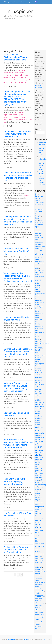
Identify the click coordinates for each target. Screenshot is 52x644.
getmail (37, 298)
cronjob (38, 237)
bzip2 (37, 222)
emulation (41, 277)
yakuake (38, 624)
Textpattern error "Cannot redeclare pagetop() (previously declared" (15, 481)
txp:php (37, 524)
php (40, 447)
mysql (38, 413)
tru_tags (38, 522)
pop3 (41, 460)
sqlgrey (37, 480)
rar (36, 473)
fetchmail (38, 281)
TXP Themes (12, 639)
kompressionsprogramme (42, 343)
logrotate (41, 364)
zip (36, 628)
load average (39, 359)
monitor (41, 402)
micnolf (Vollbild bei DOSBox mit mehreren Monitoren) (42, 178)
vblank (37, 580)
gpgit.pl (37, 307)
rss (42, 473)
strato (37, 487)
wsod (37, 607)
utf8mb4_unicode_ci (41, 571)
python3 (38, 471)
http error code (39, 322)
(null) (37, 194)
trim (40, 520)
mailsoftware (39, 375)
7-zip (41, 196)
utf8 (41, 567)
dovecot (38, 270)
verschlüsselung (40, 582)
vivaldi (37, 593)
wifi (40, 601)
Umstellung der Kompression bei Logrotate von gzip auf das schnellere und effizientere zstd (18, 176)
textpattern (40, 507)
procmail (38, 466)
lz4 (36, 366)
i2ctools (38, 326)
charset (37, 229)
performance (39, 444)
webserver (40, 596)
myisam (38, 411)
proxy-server (39, 468)
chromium (38, 231)
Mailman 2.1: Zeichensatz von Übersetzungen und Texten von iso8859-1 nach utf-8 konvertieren (18, 353)
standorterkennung (41, 485)
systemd (38, 489)
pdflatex (38, 442)
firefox (37, 283)
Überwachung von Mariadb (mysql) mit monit (16, 319)
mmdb (37, 398)
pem (42, 442)
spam (40, 478)
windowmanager (40, 603)
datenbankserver (40, 246)
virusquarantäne (40, 591)
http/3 (37, 320)
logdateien (38, 362)
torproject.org (39, 518)
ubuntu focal (40, 546)
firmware (38, 285)
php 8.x (38, 455)
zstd (39, 628)
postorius (38, 464)
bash (40, 212)
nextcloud (39, 427)
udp (36, 560)
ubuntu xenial (39, 558)
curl (37, 240)
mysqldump (39, 416)
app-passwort (39, 207)
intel (37, 331)
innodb (41, 328)
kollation (38, 339)
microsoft (38, 389)
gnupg (37, 302)
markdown (39, 380)
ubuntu (39, 527)
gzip (42, 307)
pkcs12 (42, 458)
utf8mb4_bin (39, 569)
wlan (40, 605)
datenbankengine (40, 244)
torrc (37, 520)
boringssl (38, 218)
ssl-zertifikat (39, 482)
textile (37, 504)
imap (37, 328)
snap (37, 478)
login (37, 364)
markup (37, 382)
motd (37, 404)
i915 (42, 326)
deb (41, 251)
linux (37, 353)
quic (42, 471)
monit (37, 402)
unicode (40, 560)
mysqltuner (38, 418)
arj (42, 209)
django (37, 257)
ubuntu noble (40, 554)
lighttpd (38, 350)
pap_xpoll (38, 439)
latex (37, 345)
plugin (37, 460)
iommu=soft (39, 333)
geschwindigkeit (40, 294)
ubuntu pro (38, 556)
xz (40, 620)
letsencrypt (39, 348)
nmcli (37, 433)
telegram (38, 500)
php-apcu (38, 450)
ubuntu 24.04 (40, 544)
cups (42, 237)
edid (37, 277)
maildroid (40, 366)
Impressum (31, 2)
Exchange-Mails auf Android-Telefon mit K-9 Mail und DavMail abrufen (17, 134)
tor (36, 516)
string (41, 487)
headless (38, 309)
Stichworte (17, 2)
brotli (37, 220)
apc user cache (39, 205)
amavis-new (39, 198)
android (42, 203)
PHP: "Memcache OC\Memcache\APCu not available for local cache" (15, 57)
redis (39, 473)
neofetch (38, 420)
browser (41, 220)
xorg (37, 619)
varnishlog (38, 576)
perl (36, 447)
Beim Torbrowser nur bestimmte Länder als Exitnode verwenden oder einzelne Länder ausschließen (18, 444)
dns (36, 264)
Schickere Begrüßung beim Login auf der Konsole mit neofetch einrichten (16, 550)
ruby (37, 475)
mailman (38, 368)
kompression (39, 341)
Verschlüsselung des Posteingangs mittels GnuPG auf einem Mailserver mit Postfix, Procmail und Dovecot (18, 277)
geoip (37, 289)
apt (36, 209)
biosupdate (38, 216)
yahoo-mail (39, 622)
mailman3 (38, 370)
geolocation (39, 292)
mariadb (39, 377)
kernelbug (38, 337)
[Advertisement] (26, 36)
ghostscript (38, 300)
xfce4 (37, 610)
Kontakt (24, 2)
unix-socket (39, 563)
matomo (38, 387)
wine (37, 605)
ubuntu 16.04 (39, 530)
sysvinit (38, 495)
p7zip (42, 437)
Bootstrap (27, 639)
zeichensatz (39, 626)
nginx (38, 430)
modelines (38, 400)
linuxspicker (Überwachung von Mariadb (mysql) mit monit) (43, 148)
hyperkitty (38, 324)
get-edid (38, 296)
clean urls (38, 233)
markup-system (40, 384)
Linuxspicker (8, 2)
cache (41, 222)
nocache (41, 433)
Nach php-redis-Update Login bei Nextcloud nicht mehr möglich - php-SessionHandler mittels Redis (18, 220)
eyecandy (38, 279)
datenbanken (39, 242)
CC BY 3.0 (45, 639)
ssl (41, 480)
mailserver (39, 373)
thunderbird (39, 514)
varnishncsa (39, 578)
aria (39, 209)
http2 (41, 320)
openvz (37, 435)
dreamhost (38, 275)
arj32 (37, 212)
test (42, 502)
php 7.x (41, 452)
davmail (38, 249)
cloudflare (38, 235)
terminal (38, 502)
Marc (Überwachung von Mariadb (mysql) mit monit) (43, 163)
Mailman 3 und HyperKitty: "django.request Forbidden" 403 (16, 251)
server (40, 475)
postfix (38, 462)
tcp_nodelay (39, 498)
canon (37, 225)
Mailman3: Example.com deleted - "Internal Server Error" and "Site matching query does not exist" (15, 387)
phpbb (37, 458)
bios (37, 214)
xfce (40, 607)
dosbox (37, 268)
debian (39, 254)
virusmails (38, 589)
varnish (38, 574)
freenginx (38, 287)
